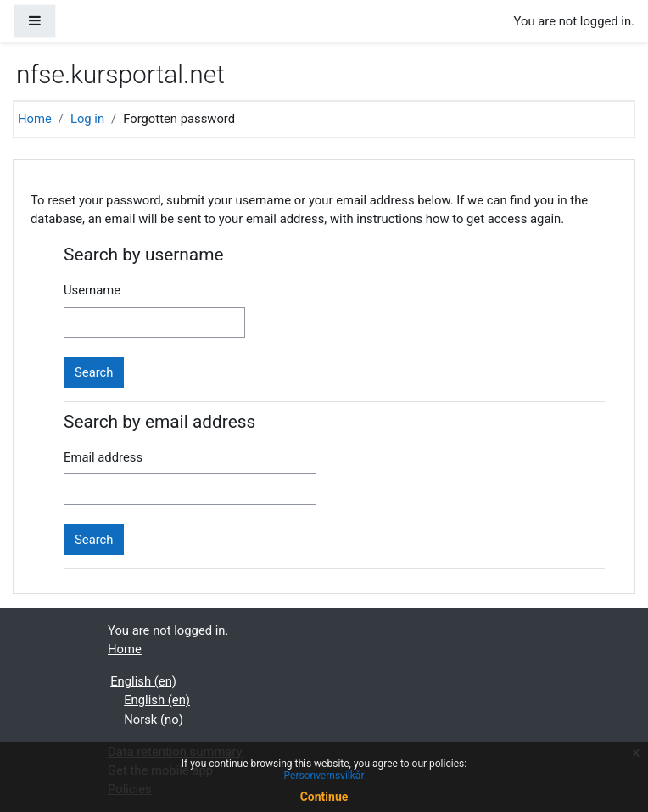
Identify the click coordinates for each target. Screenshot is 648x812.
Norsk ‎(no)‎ (154, 720)
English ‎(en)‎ (143, 681)
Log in (87, 119)
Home (35, 119)
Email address (103, 457)
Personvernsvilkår (324, 776)
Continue (324, 797)
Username (92, 290)
